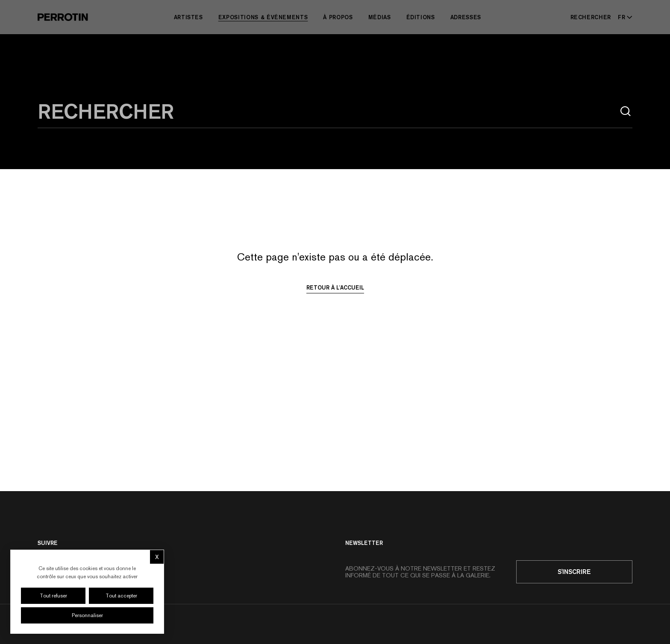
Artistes (188, 17)
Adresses (466, 17)
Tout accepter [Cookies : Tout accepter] (121, 596)
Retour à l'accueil (335, 287)
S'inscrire (574, 572)
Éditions (421, 17)
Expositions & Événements (263, 17)
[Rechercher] (591, 17)
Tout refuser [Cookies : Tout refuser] (53, 596)
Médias (380, 17)
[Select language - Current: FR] (623, 17)
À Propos (338, 17)
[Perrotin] (63, 17)
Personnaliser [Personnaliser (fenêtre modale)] (87, 615)
